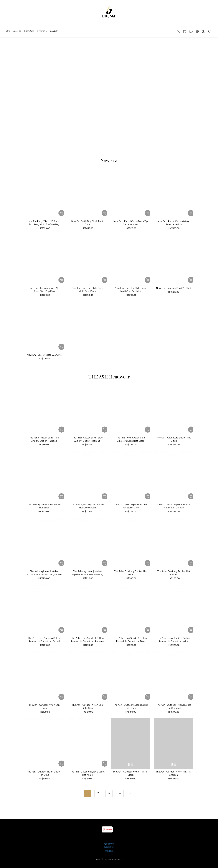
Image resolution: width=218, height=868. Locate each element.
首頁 (8, 31)
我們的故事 (29, 31)
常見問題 (42, 31)
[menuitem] (87, 793)
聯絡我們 (54, 31)
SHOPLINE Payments (114, 859)
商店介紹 (17, 31)
